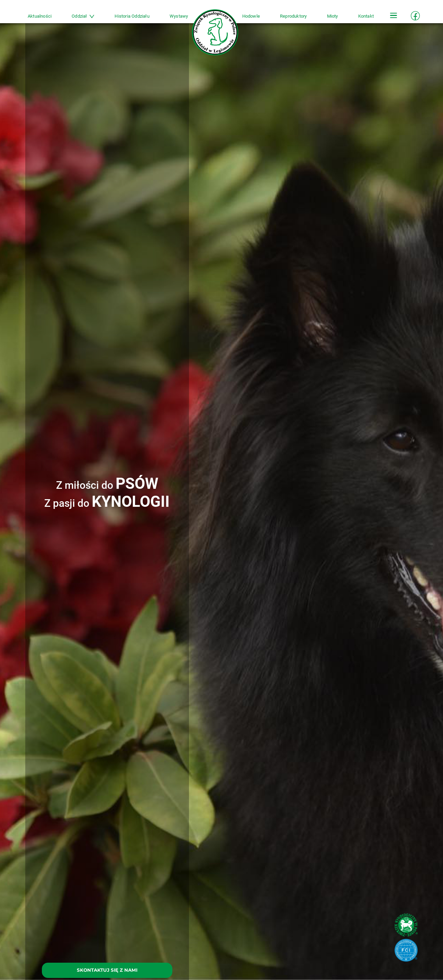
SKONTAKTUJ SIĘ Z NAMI (107, 970)
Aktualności (40, 16)
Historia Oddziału (132, 16)
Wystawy (179, 16)
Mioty (333, 16)
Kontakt (366, 16)
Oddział (83, 16)
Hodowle (251, 16)
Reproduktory (293, 16)
